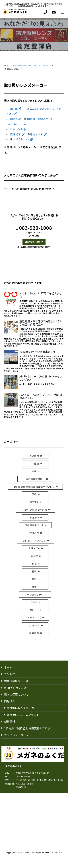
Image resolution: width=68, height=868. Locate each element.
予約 (34, 494)
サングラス (34, 625)
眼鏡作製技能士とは (16, 681)
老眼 (34, 579)
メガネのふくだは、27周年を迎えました (41, 295)
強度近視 (34, 533)
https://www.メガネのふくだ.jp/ (32, 773)
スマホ (34, 602)
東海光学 (16, 134)
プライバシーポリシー (18, 735)
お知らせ (34, 610)
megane (34, 517)
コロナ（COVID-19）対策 (34, 510)
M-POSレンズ (21, 139)
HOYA (14, 119)
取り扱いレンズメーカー (22, 708)
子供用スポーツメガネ (34, 540)
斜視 (34, 564)
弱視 (34, 571)
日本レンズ (16, 129)
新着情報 (34, 633)
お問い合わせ (36, 242)
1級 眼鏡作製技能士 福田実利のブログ (34, 487)
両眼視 (34, 556)
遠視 (34, 587)
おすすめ (34, 502)
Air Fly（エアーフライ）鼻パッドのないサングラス (41, 378)
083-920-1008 (36, 228)
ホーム (8, 667)
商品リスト (11, 701)
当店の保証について (16, 694)
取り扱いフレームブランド (23, 715)
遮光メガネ (37, 134)
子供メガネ (34, 548)
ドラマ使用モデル (34, 595)
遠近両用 (34, 456)
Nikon (14, 109)
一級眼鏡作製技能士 (34, 479)
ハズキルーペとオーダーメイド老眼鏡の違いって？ (41, 396)
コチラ (8, 189)
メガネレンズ (34, 618)
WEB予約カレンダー (17, 688)
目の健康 (34, 463)
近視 (34, 471)
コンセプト (11, 674)
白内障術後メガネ (34, 525)
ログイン (58, 852)
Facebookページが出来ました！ (38, 352)
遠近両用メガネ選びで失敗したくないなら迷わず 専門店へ (41, 323)
